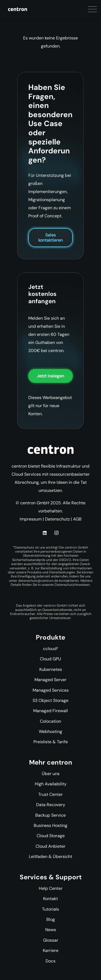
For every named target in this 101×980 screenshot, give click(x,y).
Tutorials (50, 909)
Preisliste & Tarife (51, 742)
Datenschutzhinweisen (72, 585)
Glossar (51, 940)
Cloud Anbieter (50, 846)
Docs (50, 961)
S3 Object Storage (50, 700)
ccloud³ (50, 649)
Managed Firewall (50, 711)
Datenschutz (57, 519)
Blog (51, 919)
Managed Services (51, 690)
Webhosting (50, 731)
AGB (77, 519)
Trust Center (50, 794)
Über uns (51, 774)
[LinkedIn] (45, 533)
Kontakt (50, 899)
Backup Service (50, 815)
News (51, 930)
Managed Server (50, 680)
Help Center (51, 888)
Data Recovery (51, 805)
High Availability (51, 784)
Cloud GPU (50, 659)
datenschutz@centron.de (38, 581)
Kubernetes (51, 669)
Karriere (51, 950)
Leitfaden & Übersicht (50, 856)
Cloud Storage (51, 836)
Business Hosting (50, 825)
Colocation (50, 721)
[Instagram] (56, 533)
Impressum (31, 519)
